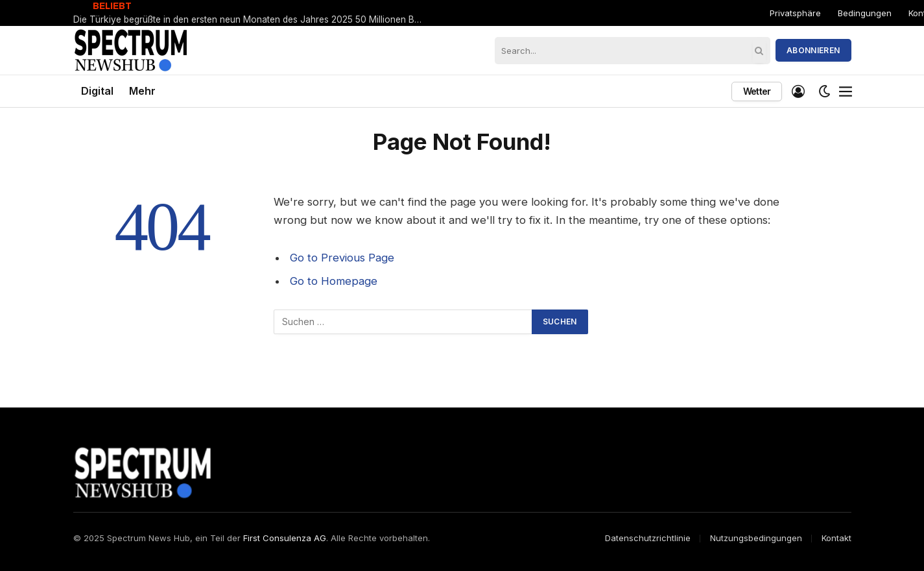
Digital (97, 91)
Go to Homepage (334, 281)
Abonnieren (813, 50)
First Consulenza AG (285, 538)
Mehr (142, 91)
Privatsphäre (795, 13)
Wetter (757, 91)
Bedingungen (865, 13)
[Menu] (846, 91)
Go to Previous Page (342, 258)
